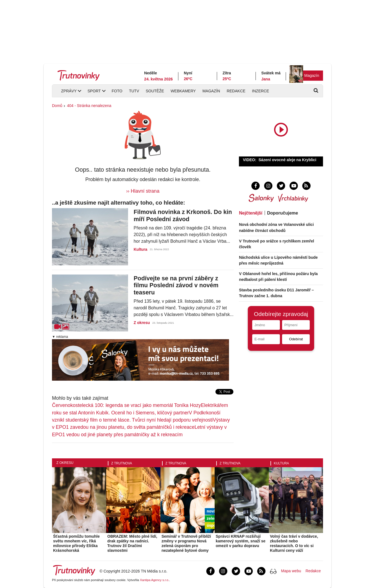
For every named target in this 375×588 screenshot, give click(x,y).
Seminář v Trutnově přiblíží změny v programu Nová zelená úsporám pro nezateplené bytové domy (186, 543)
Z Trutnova (122, 463)
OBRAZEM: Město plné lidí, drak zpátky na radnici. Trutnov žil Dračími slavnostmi (132, 543)
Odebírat (296, 339)
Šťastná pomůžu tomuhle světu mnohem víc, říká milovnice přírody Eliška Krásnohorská (76, 543)
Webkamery (183, 91)
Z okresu (142, 323)
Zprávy (69, 91)
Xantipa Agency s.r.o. (155, 580)
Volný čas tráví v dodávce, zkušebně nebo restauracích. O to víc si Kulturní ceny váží (294, 543)
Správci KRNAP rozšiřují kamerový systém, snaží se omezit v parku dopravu (241, 541)
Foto (117, 91)
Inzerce (260, 91)
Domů (57, 106)
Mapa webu (291, 571)
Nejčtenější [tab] (251, 213)
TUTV (134, 91)
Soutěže (155, 91)
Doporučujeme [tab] (283, 213)
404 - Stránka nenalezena (89, 106)
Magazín (312, 75)
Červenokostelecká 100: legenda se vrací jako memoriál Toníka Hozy (127, 405)
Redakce (236, 91)
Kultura (140, 249)
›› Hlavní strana (143, 191)
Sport (94, 91)
